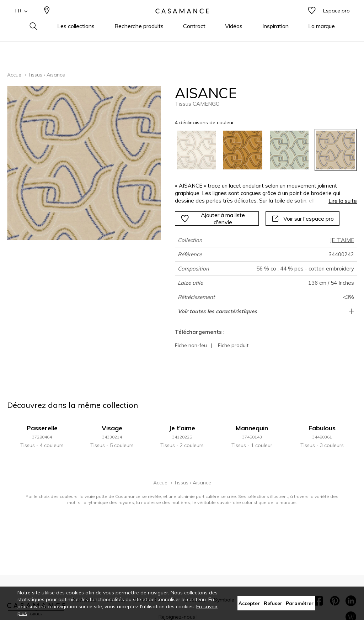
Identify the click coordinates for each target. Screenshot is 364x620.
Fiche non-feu (191, 345)
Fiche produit (233, 345)
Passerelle (42, 428)
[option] (197, 150)
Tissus (35, 75)
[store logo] (182, 22)
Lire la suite (343, 201)
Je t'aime (182, 428)
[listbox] (262, 150)
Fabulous (322, 428)
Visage (112, 428)
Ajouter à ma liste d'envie (213, 219)
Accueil (15, 75)
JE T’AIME (342, 240)
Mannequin (252, 428)
